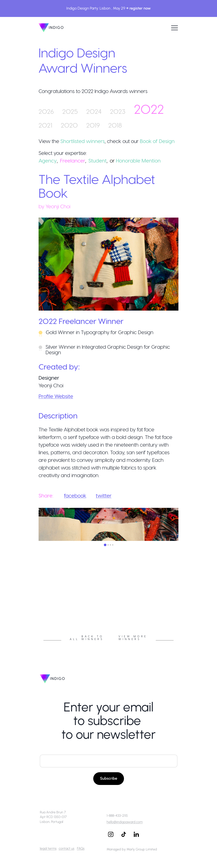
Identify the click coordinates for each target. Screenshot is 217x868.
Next (182, 604)
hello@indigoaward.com (125, 822)
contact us (67, 848)
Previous (35, 604)
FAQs (81, 848)
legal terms (48, 848)
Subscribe (109, 778)
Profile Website (56, 396)
